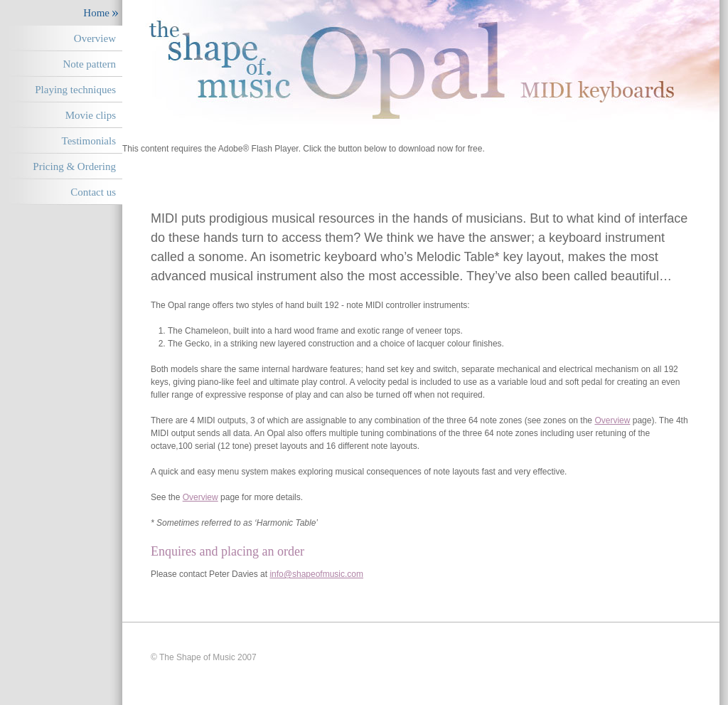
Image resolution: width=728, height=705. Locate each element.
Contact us (93, 192)
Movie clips (91, 115)
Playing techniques (75, 90)
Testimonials (89, 141)
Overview (95, 38)
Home (96, 13)
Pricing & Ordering (74, 166)
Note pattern (89, 64)
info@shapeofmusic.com (316, 574)
